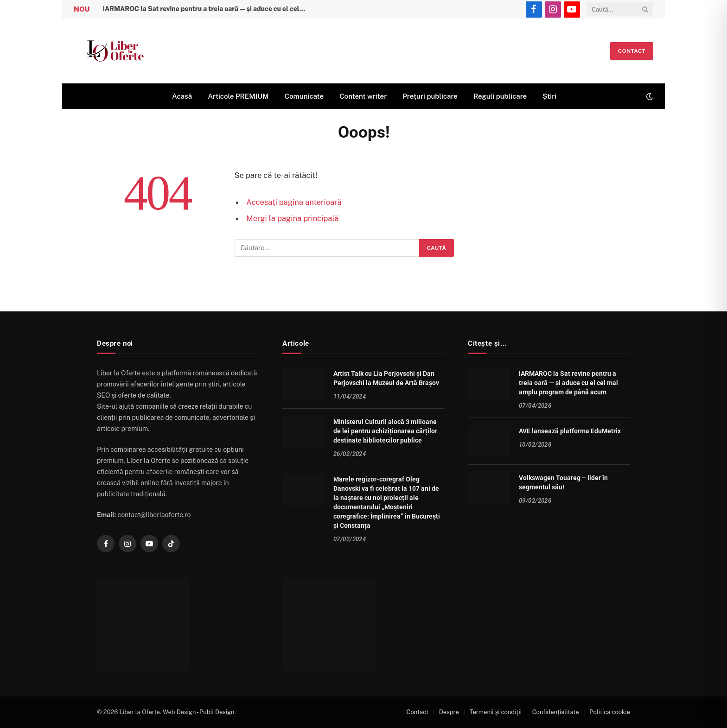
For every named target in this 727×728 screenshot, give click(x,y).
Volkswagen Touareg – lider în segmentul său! (563, 482)
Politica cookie (610, 712)
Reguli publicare (500, 96)
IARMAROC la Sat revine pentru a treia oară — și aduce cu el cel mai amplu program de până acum (207, 9)
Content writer (363, 96)
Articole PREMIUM (238, 96)
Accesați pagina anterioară (294, 202)
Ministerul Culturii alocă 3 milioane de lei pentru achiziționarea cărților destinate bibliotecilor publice (385, 431)
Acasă (182, 96)
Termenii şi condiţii (496, 712)
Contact (632, 51)
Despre (449, 712)
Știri (549, 96)
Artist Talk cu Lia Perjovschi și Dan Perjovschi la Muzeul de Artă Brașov (386, 378)
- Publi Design (216, 712)
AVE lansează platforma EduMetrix (570, 431)
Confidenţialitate (556, 712)
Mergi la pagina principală (292, 218)
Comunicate (304, 96)
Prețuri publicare (430, 96)
